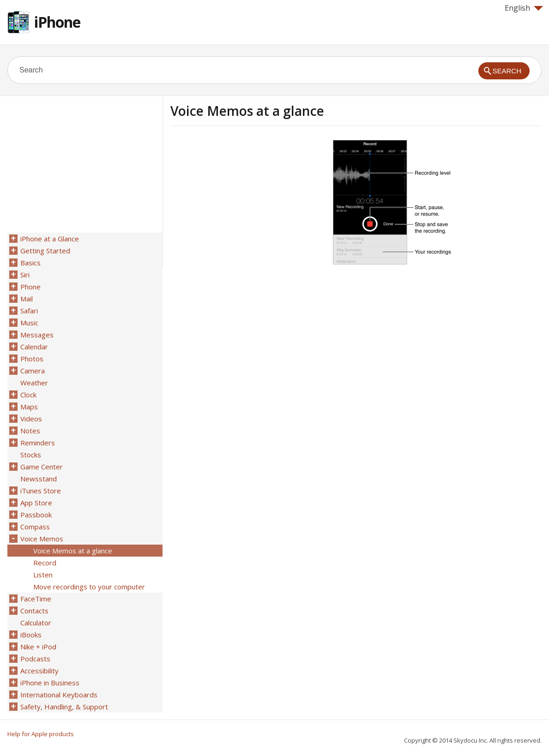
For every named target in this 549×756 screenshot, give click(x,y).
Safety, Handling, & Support (64, 707)
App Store (36, 503)
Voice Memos (42, 539)
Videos (31, 419)
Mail (27, 299)
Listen (43, 575)
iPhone (57, 22)
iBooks (31, 635)
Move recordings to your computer (89, 587)
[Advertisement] (248, 204)
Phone (30, 287)
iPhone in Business (50, 683)
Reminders (38, 443)
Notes (30, 431)
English (524, 8)
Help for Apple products (41, 734)
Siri (25, 275)
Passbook (36, 515)
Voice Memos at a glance (73, 551)
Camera (33, 371)
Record (45, 563)
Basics (30, 263)
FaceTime (36, 599)
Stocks (31, 455)
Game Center (42, 467)
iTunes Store (41, 491)
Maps (29, 407)
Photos (32, 359)
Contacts (34, 611)
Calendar (34, 347)
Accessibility (39, 671)
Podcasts (35, 659)
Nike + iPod (38, 647)
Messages (37, 335)
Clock (28, 395)
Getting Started (45, 251)
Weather (34, 383)
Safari (29, 311)
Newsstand (39, 479)
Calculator (36, 623)
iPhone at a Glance (50, 239)
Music (29, 323)
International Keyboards (59, 695)
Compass (35, 527)
